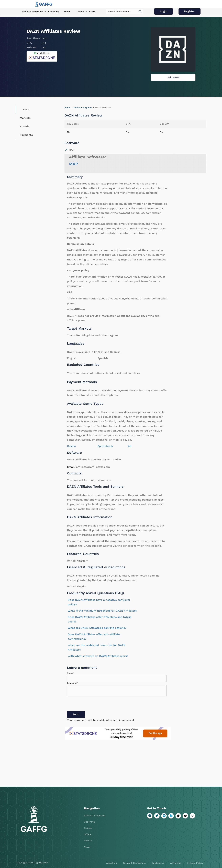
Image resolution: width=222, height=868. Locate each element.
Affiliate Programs (32, 12)
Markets (25, 118)
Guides (78, 12)
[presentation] (93, 704)
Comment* (72, 683)
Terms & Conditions (134, 863)
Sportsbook (105, 446)
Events (88, 841)
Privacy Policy (195, 863)
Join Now (173, 77)
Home (67, 108)
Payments (26, 135)
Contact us (158, 863)
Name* (70, 673)
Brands (24, 126)
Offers (87, 834)
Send (76, 714)
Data (24, 109)
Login (164, 11)
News (66, 12)
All (130, 446)
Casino (71, 446)
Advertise (176, 863)
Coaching (53, 12)
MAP (73, 164)
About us (112, 863)
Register (190, 11)
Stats (91, 12)
